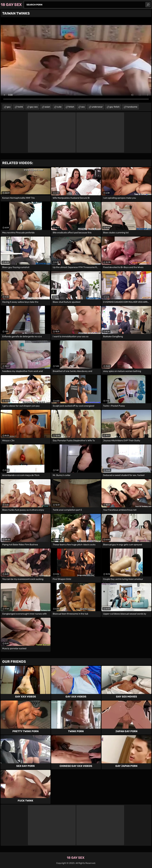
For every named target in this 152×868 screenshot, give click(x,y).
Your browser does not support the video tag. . (76, 60)
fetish (71, 107)
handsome (132, 107)
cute (59, 107)
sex (83, 107)
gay (9, 107)
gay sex (34, 107)
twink (20, 107)
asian (47, 107)
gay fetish (115, 107)
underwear (97, 107)
